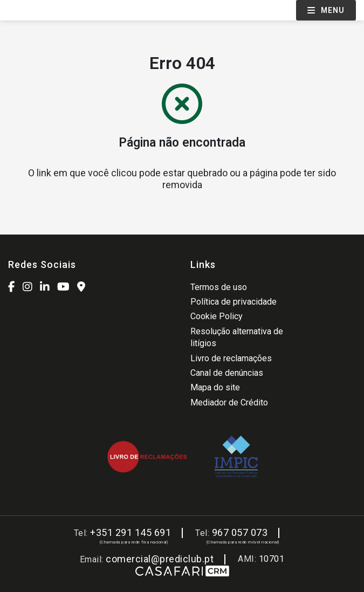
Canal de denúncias (227, 373)
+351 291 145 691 (131, 532)
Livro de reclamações (231, 358)
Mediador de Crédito (229, 402)
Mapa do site (215, 387)
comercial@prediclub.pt (160, 559)
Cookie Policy (217, 316)
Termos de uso (219, 287)
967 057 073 (240, 532)
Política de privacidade (233, 302)
